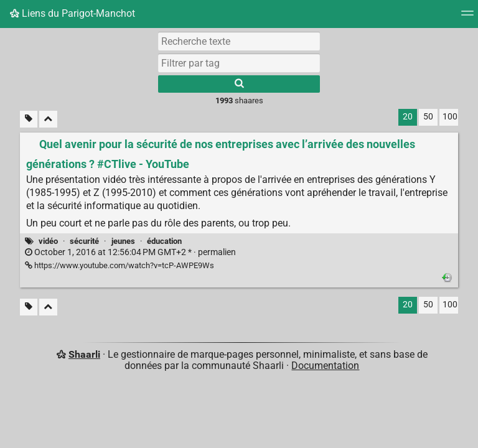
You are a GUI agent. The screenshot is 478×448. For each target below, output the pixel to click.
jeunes (123, 241)
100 (450, 117)
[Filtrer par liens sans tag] (29, 119)
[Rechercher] (239, 84)
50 (428, 117)
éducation (164, 241)
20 (408, 117)
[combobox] (239, 63)
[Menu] (467, 17)
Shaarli (84, 354)
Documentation (325, 366)
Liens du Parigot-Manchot (73, 13)
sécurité (84, 241)
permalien (130, 252)
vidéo (48, 241)
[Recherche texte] (239, 41)
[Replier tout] (48, 119)
